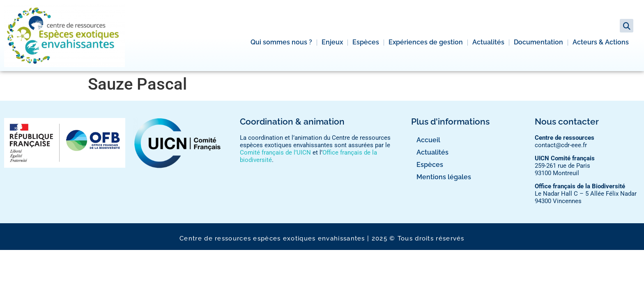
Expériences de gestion (426, 42)
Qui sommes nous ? (281, 42)
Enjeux (332, 42)
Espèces (366, 42)
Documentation (538, 42)
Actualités (488, 42)
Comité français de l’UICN (275, 153)
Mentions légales (444, 177)
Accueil (428, 140)
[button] (627, 26)
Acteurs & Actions (601, 42)
